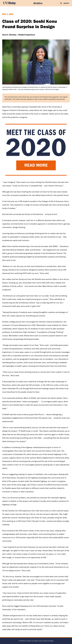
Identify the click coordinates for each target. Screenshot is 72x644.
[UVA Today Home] (9, 3)
